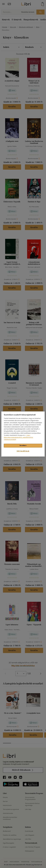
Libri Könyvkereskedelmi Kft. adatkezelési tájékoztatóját (18, 437)
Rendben (23, 446)
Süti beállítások (23, 451)
